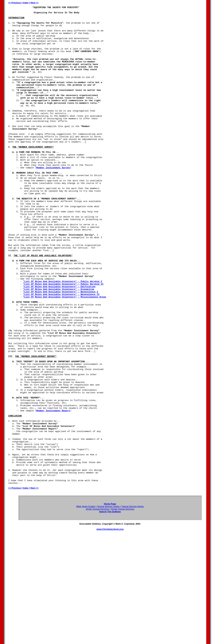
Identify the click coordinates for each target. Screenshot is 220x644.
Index (26, 3)
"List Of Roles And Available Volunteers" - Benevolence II (61, 352)
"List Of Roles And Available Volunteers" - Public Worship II (63, 340)
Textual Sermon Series (108, 602)
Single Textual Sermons (97, 605)
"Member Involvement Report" (53, 492)
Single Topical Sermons (123, 605)
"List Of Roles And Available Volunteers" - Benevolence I (61, 349)
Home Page (110, 599)
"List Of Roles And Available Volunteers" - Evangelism (59, 346)
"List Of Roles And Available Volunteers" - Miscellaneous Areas (65, 355)
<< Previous (15, 3)
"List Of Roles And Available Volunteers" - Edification (59, 343)
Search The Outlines (110, 607)
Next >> (34, 3)
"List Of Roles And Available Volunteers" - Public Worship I (63, 337)
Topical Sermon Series (133, 602)
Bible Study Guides (86, 602)
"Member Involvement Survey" (53, 200)
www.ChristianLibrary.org (110, 625)
